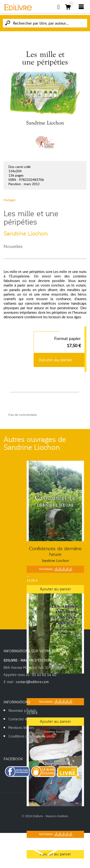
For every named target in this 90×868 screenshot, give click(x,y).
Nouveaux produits (23, 710)
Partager (10, 200)
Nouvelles (13, 246)
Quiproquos (55, 814)
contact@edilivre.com (32, 682)
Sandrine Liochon (26, 234)
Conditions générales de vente (32, 736)
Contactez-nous (20, 719)
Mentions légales (21, 728)
